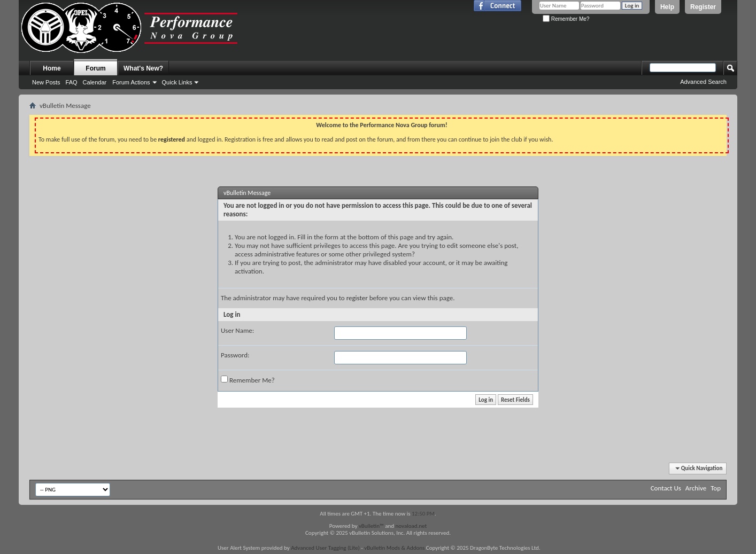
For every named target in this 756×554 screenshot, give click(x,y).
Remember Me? (566, 19)
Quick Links (177, 82)
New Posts (46, 82)
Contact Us (666, 488)
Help (667, 7)
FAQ (72, 82)
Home (52, 68)
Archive (696, 488)
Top (716, 488)
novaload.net (411, 526)
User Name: (237, 330)
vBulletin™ (371, 526)
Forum (95, 68)
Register (703, 7)
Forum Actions (131, 82)
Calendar (95, 82)
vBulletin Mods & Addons (394, 548)
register (357, 298)
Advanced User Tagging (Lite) (325, 548)
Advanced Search (703, 82)
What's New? (143, 68)
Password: (235, 355)
